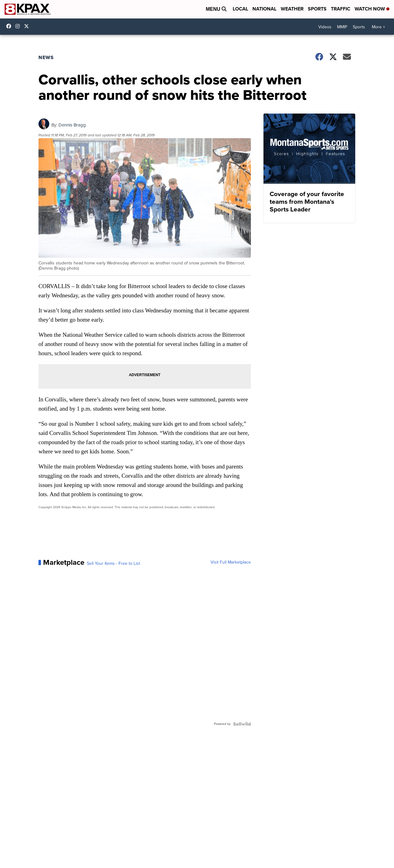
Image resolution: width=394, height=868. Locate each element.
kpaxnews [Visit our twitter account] (28, 26)
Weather (292, 9)
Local (240, 9)
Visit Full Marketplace (231, 562)
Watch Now (372, 9)
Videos (325, 27)
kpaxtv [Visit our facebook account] (10, 26)
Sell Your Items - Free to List (113, 564)
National (264, 9)
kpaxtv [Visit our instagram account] (19, 26)
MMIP (342, 27)
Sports (317, 9)
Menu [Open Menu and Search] (216, 9)
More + (378, 27)
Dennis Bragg (72, 125)
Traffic (341, 9)
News (46, 57)
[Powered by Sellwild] (242, 724)
